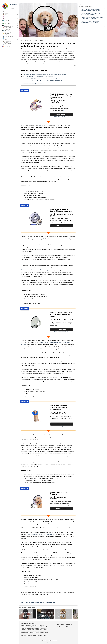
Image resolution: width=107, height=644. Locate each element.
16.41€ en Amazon (62, 424)
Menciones (56, 642)
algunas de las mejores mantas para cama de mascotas (41, 534)
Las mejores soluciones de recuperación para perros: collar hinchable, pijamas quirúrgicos (48, 45)
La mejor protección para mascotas (59, 498)
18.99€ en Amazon (62, 509)
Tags (67, 626)
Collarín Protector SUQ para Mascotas (92, 25)
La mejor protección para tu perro (62, 319)
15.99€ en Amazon (62, 114)
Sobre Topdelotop (60, 624)
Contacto (59, 626)
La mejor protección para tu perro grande (62, 215)
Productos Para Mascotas (28, 602)
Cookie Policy (41, 642)
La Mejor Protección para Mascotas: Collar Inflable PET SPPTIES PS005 (91, 22)
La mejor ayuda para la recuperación (58, 102)
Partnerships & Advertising (49, 642)
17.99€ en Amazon (62, 226)
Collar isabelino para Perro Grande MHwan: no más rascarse (90, 14)
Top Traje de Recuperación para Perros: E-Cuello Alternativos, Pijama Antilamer (92, 10)
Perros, (40, 125)
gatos (33, 452)
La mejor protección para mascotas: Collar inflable (59, 413)
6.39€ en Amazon (62, 330)
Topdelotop (13, 4)
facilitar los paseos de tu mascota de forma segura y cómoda (37, 270)
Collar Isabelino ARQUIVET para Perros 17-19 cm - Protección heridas (92, 18)
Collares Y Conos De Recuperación (46, 602)
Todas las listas (69, 624)
